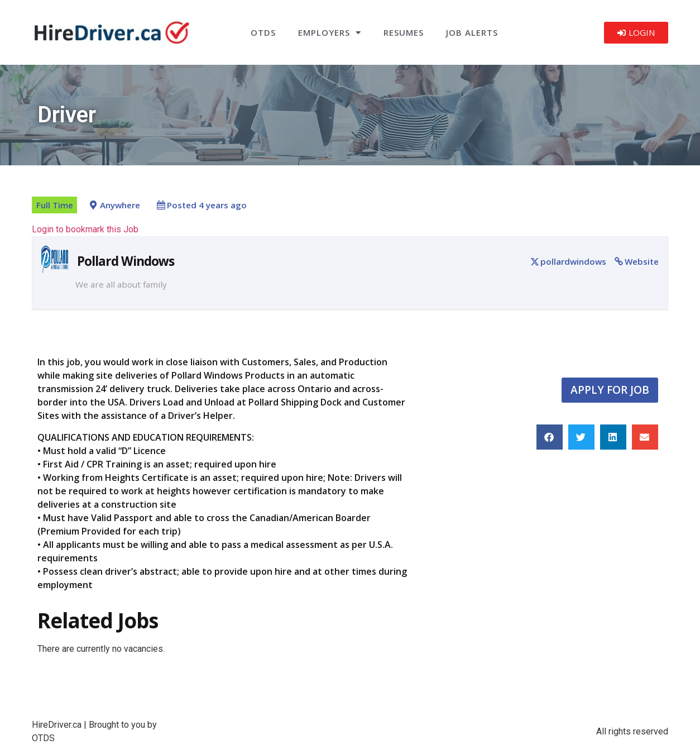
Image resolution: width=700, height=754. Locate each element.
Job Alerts (472, 32)
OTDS (263, 32)
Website (642, 261)
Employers (330, 33)
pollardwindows (573, 261)
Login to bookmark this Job (85, 229)
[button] (550, 437)
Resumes (404, 32)
